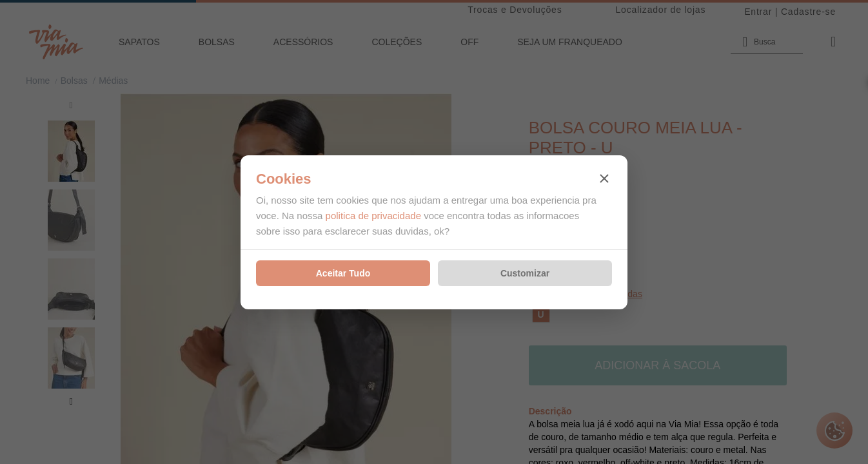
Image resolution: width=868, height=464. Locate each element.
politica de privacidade (373, 216)
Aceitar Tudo (343, 273)
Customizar (525, 273)
